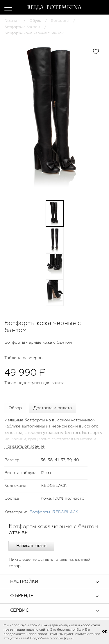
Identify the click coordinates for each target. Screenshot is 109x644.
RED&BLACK (65, 512)
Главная (12, 21)
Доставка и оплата (53, 408)
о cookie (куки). (62, 638)
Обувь (35, 21)
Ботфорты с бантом (22, 27)
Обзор (15, 408)
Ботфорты (60, 21)
